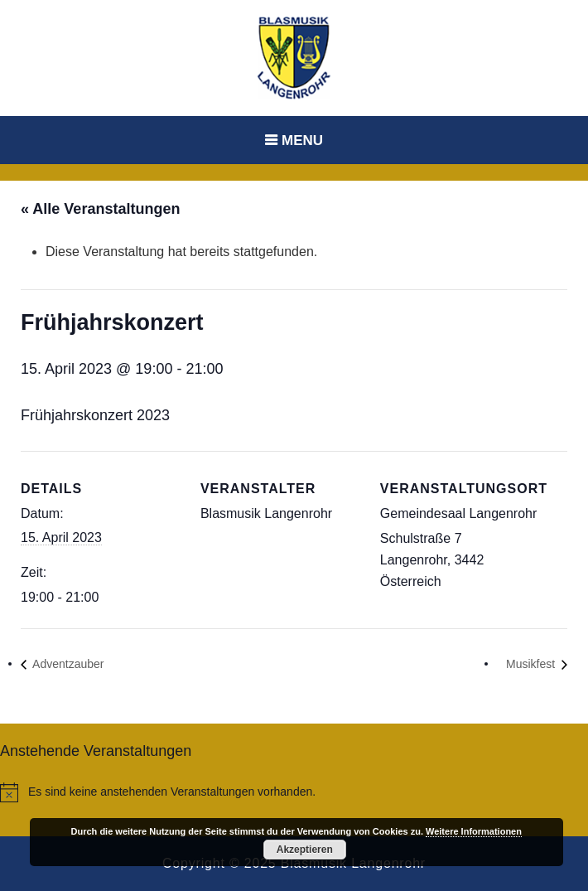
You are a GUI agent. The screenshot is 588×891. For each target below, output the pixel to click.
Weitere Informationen (474, 831)
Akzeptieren (305, 850)
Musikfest (532, 664)
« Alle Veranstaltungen (100, 209)
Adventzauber (67, 664)
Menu (302, 140)
